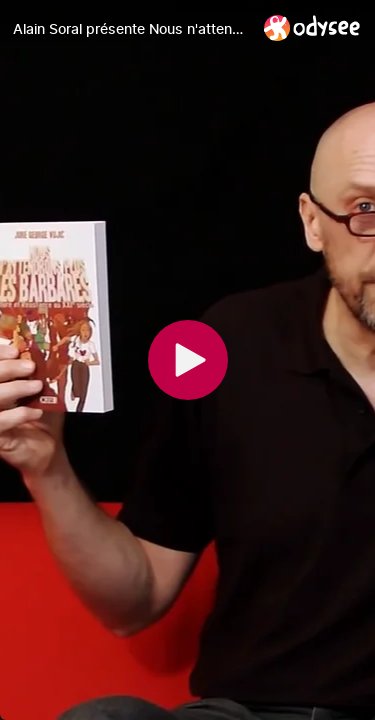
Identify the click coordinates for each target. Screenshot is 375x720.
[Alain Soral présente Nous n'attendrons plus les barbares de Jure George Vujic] (130, 29)
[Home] (312, 27)
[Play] (188, 360)
